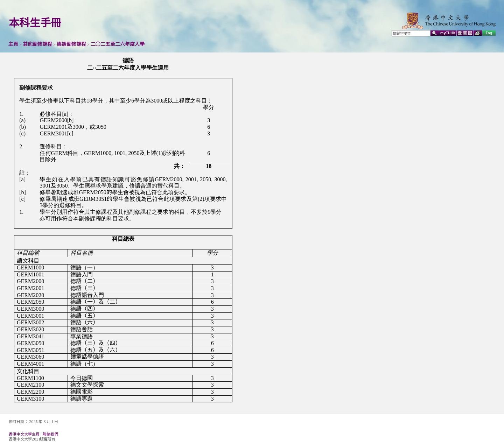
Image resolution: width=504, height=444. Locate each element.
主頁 (13, 44)
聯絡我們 (50, 434)
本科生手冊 (35, 23)
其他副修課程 (37, 44)
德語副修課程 (71, 44)
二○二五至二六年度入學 (118, 44)
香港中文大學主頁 (24, 434)
